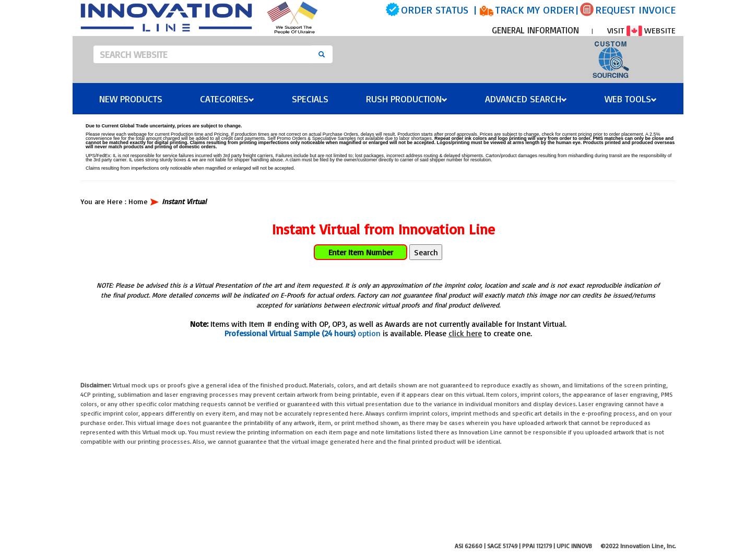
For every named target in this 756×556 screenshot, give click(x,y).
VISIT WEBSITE (641, 30)
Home (138, 201)
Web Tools (631, 99)
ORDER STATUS (435, 10)
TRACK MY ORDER (535, 10)
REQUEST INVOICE (635, 10)
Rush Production (407, 99)
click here (465, 333)
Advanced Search (526, 99)
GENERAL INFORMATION (535, 30)
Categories (227, 99)
